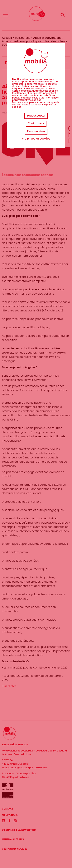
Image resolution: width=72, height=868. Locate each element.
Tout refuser (36, 124)
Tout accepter (36, 116)
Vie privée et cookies (36, 139)
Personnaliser (36, 131)
